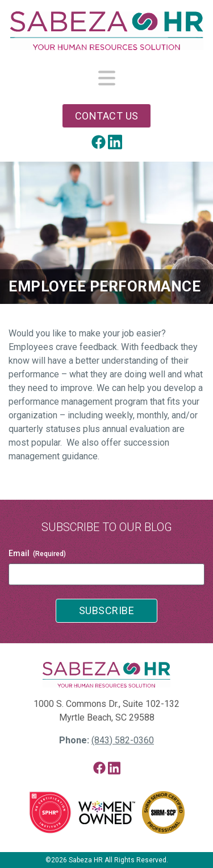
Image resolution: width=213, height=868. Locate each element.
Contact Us (107, 116)
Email (37, 554)
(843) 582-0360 (123, 740)
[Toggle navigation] (107, 79)
